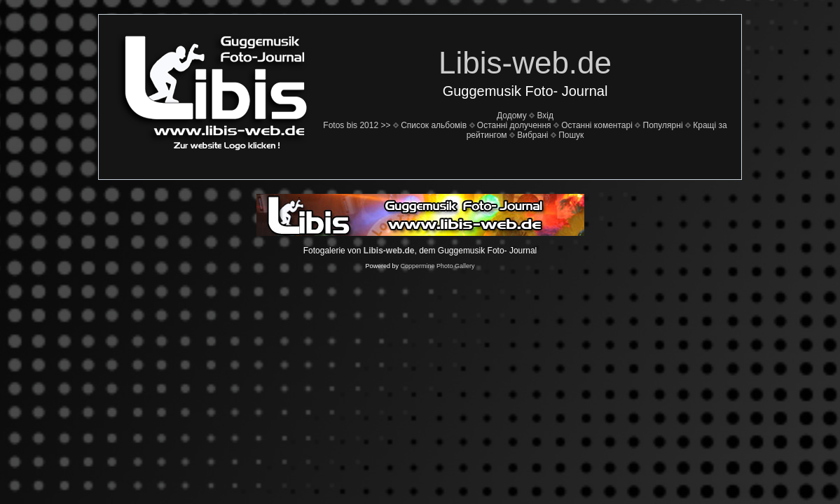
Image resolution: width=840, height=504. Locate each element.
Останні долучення (514, 125)
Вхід (545, 115)
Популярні (663, 125)
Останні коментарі (597, 125)
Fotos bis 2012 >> (357, 125)
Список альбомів (434, 125)
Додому (512, 115)
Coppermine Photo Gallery (437, 266)
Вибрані (532, 135)
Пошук (571, 135)
